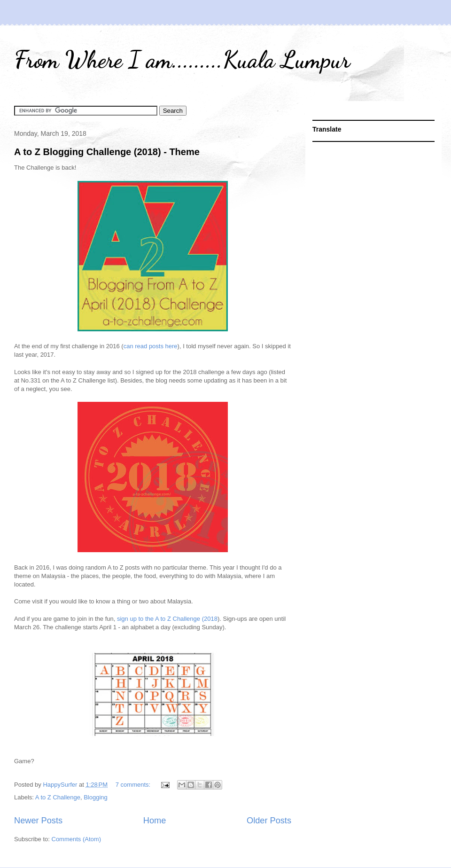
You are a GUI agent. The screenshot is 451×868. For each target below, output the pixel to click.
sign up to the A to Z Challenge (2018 (167, 619)
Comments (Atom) (76, 839)
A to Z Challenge (58, 797)
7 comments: (134, 785)
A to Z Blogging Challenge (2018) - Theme (107, 152)
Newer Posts (38, 821)
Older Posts (269, 821)
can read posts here (151, 346)
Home (155, 821)
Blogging (96, 797)
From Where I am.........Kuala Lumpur (182, 60)
